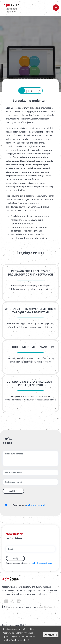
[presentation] (18, 499)
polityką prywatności (36, 505)
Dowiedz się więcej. (20, 640)
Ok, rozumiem (51, 635)
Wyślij (12, 491)
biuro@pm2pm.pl (47, 607)
